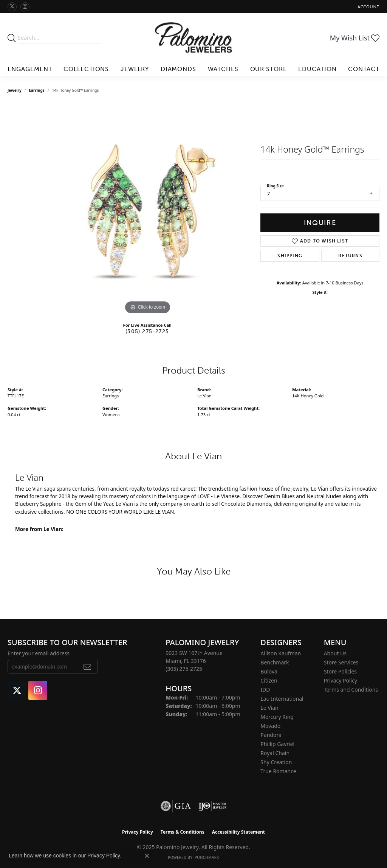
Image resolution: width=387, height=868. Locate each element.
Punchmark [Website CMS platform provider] (207, 857)
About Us (335, 653)
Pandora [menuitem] (271, 735)
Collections (86, 69)
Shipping (290, 256)
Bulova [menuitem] (269, 671)
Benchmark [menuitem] (275, 662)
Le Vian (204, 396)
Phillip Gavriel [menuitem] (277, 744)
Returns (350, 256)
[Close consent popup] (147, 856)
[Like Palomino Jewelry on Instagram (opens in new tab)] (25, 7)
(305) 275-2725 (147, 331)
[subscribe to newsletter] (87, 667)
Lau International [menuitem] (282, 699)
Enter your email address (39, 653)
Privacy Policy (341, 680)
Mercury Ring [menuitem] (277, 717)
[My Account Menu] (368, 7)
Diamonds (179, 69)
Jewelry (135, 69)
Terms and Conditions (351, 690)
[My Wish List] (355, 38)
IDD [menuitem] (265, 690)
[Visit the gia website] (176, 806)
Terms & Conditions (183, 832)
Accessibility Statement (238, 832)
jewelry (15, 90)
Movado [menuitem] (270, 726)
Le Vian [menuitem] (269, 708)
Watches (223, 69)
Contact (364, 69)
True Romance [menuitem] (278, 771)
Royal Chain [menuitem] (275, 753)
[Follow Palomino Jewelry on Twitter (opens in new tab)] (12, 7)
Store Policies (340, 671)
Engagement (30, 69)
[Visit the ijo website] (213, 806)
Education (317, 69)
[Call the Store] (184, 669)
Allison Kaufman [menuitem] (281, 653)
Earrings (37, 90)
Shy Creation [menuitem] (276, 762)
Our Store (269, 69)
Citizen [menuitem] (269, 680)
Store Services (341, 662)
